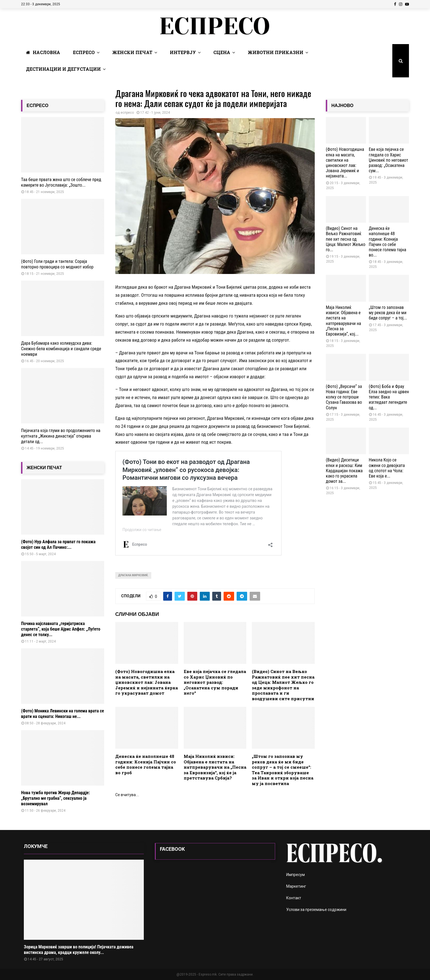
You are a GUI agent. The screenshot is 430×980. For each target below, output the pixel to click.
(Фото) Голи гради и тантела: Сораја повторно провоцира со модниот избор (57, 264)
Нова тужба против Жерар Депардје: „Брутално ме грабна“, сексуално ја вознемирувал (55, 798)
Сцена (222, 52)
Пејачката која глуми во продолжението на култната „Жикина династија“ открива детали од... (61, 436)
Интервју (183, 52)
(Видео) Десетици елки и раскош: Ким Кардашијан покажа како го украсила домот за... (344, 471)
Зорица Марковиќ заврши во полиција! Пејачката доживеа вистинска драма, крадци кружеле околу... (79, 950)
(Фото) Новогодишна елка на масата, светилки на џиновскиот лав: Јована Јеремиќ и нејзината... (345, 163)
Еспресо (84, 52)
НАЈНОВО (342, 106)
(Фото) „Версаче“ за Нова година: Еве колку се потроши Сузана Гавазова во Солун (344, 397)
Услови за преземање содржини (316, 910)
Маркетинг (296, 886)
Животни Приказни (276, 52)
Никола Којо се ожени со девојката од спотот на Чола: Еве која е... (387, 468)
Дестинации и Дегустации (63, 69)
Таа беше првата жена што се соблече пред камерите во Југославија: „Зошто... (61, 182)
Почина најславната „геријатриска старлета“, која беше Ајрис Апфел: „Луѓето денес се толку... (61, 629)
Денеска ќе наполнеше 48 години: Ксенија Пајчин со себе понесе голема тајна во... (387, 242)
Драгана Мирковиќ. (133, 575)
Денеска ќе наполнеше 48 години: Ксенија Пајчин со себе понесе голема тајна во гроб (146, 764)
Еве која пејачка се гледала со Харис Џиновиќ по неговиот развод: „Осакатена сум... (388, 160)
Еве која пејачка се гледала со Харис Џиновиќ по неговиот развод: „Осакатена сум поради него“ (215, 682)
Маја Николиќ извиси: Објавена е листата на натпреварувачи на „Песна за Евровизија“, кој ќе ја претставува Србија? (215, 767)
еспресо (127, 113)
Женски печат (132, 52)
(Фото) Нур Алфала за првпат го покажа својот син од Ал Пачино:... (58, 544)
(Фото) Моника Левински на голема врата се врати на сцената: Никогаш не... (62, 714)
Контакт (294, 898)
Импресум (295, 875)
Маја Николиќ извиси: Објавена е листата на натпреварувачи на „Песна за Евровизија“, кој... (343, 321)
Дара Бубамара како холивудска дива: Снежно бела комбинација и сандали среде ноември (61, 349)
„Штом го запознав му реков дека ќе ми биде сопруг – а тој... (388, 313)
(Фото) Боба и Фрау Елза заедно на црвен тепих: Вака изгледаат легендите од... (389, 397)
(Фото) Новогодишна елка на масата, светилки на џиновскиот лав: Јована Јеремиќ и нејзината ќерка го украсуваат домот (147, 682)
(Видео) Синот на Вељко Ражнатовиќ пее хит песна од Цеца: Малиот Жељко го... (346, 239)
